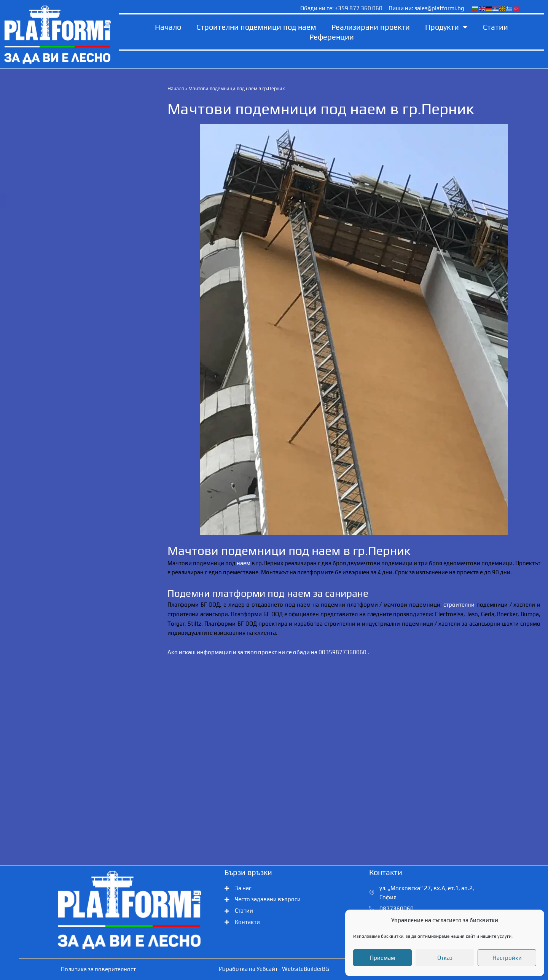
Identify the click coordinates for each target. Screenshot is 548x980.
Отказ (445, 958)
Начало (168, 27)
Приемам (382, 958)
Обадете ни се (64, 202)
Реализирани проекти (371, 27)
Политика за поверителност (98, 969)
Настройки (507, 958)
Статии (495, 27)
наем (244, 563)
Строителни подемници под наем (256, 27)
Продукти (446, 27)
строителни (459, 605)
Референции (332, 37)
